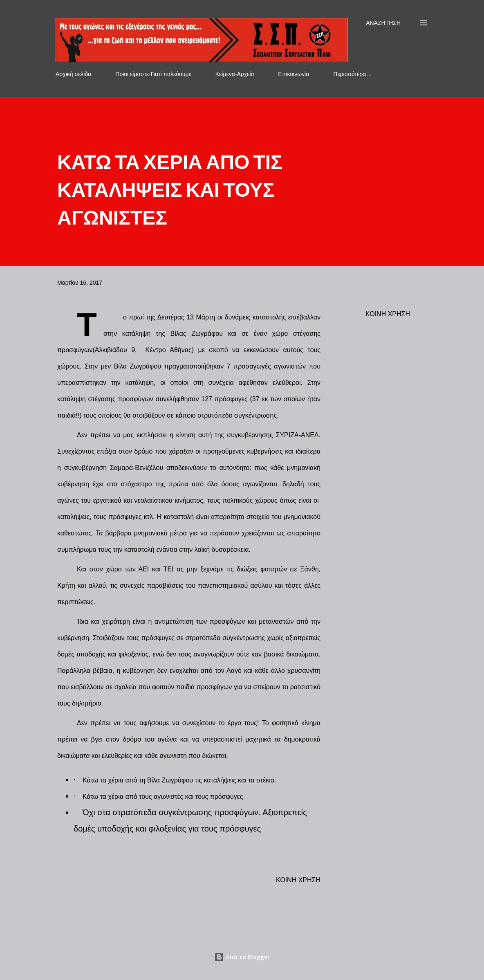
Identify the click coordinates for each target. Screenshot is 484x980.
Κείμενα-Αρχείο (235, 74)
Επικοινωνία (294, 74)
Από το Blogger (242, 957)
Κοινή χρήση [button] (388, 314)
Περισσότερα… (352, 74)
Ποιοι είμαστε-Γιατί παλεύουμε (153, 74)
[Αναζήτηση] (383, 23)
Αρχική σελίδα (73, 74)
